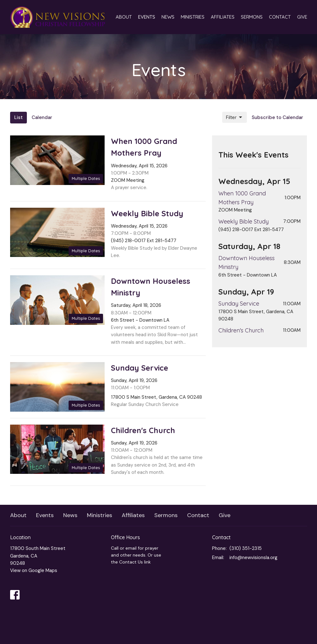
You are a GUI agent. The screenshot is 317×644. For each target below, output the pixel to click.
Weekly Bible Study (244, 221)
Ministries (193, 17)
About (124, 17)
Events (147, 17)
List (18, 117)
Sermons (252, 17)
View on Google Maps (34, 570)
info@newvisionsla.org (253, 558)
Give (302, 17)
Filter (235, 117)
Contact (280, 17)
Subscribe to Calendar (277, 117)
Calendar (42, 117)
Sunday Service (239, 304)
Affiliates (223, 17)
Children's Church (241, 330)
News (168, 17)
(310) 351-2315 (246, 548)
